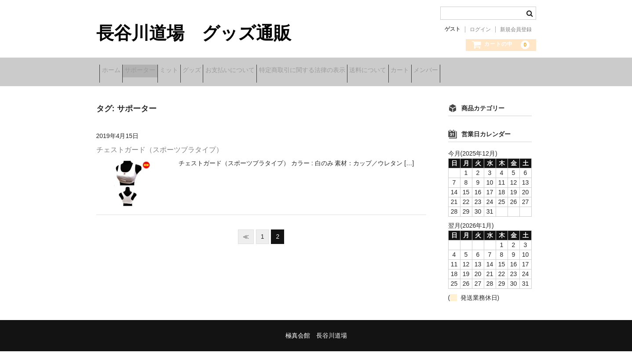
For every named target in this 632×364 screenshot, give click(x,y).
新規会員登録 (516, 29)
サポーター (157, 71)
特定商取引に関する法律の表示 (374, 71)
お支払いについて (288, 71)
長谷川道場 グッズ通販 (194, 33)
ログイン (480, 29)
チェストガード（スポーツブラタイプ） (160, 162)
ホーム (114, 71)
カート (499, 71)
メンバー (117, 90)
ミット (200, 71)
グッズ (236, 71)
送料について (453, 71)
